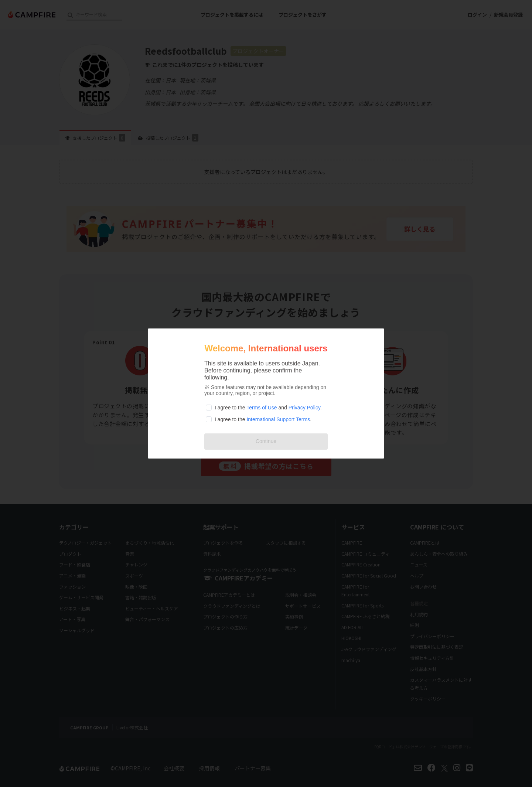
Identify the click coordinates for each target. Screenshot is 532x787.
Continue (266, 441)
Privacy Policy (304, 408)
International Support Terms (278, 419)
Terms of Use (262, 408)
